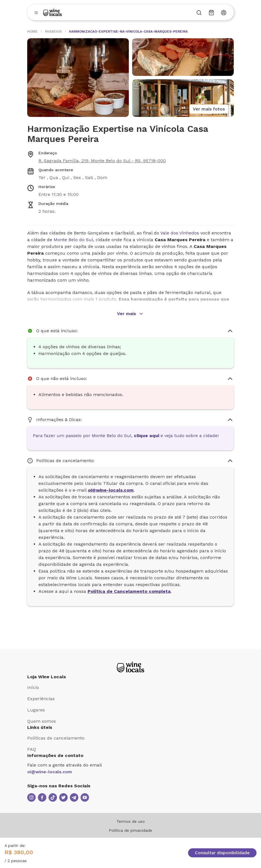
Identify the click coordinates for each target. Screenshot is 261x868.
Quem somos (42, 721)
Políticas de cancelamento (56, 738)
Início (33, 687)
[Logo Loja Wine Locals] (130, 667)
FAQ (32, 749)
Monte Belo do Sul (73, 240)
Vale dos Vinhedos (180, 233)
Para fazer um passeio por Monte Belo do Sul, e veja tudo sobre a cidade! (126, 436)
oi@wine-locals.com (50, 772)
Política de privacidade (130, 830)
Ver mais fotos (209, 109)
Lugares (36, 710)
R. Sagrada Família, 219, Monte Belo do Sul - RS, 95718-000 (102, 161)
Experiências (41, 699)
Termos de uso (131, 821)
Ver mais (130, 314)
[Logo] (52, 12)
